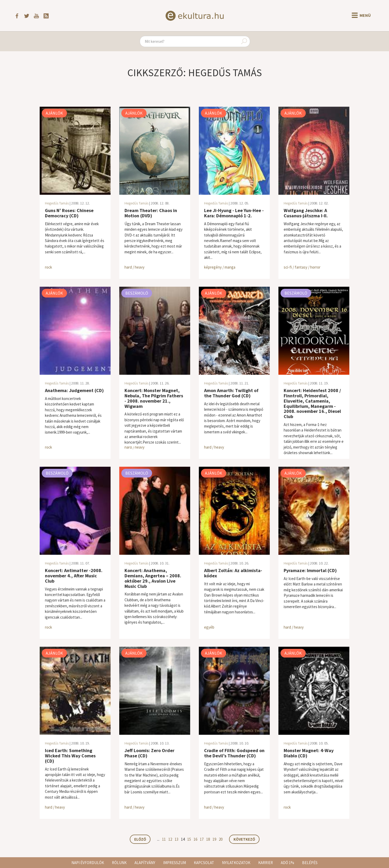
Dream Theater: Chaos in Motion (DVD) (151, 213)
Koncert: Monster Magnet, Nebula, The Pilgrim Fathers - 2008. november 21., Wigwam (154, 398)
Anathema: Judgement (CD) (74, 390)
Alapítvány (145, 863)
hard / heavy (134, 267)
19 (214, 839)
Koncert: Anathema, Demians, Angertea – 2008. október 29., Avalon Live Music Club (153, 578)
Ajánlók (54, 113)
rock (48, 267)
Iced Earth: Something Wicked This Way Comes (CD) (70, 756)
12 (170, 839)
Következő (244, 839)
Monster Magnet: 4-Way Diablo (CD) (309, 753)
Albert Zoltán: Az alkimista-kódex (233, 573)
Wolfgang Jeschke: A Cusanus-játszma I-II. (306, 213)
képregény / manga (220, 267)
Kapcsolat (204, 863)
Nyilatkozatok (236, 863)
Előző (140, 839)
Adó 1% (287, 863)
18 (208, 839)
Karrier (266, 863)
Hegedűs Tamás (57, 203)
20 (221, 839)
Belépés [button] (310, 863)
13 (177, 839)
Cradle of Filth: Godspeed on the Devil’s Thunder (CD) (234, 753)
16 (195, 839)
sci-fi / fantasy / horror (302, 267)
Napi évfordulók (88, 863)
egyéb (209, 627)
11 (164, 839)
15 (189, 839)
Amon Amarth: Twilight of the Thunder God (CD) (231, 393)
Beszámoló (137, 293)
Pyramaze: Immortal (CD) (310, 570)
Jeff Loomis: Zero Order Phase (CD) (149, 753)
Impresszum (175, 863)
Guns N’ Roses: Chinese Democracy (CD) (69, 213)
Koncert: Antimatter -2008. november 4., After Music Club (74, 576)
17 (202, 839)
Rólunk (119, 863)
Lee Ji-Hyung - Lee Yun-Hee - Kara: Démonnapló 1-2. (234, 213)
